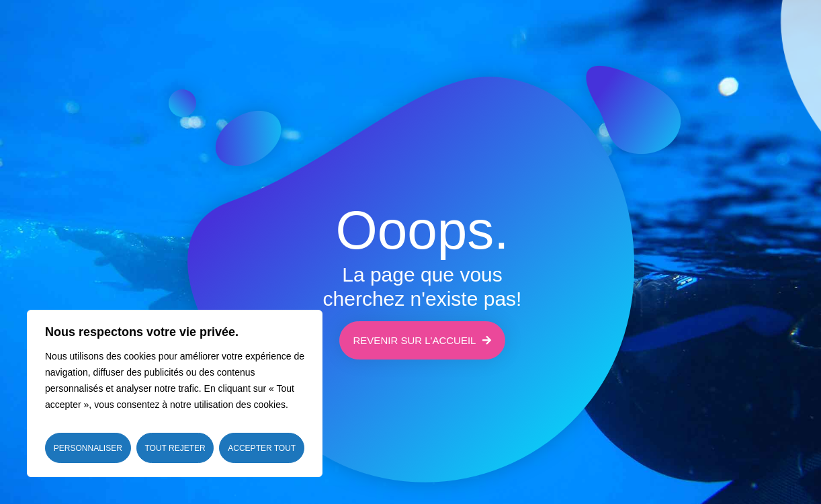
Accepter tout (262, 448)
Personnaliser (88, 448)
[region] (175, 393)
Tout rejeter (175, 448)
